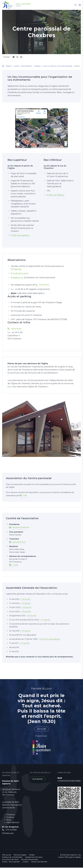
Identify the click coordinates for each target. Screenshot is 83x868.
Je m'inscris (38, 779)
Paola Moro (44, 285)
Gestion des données (39, 862)
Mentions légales (20, 855)
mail (25, 496)
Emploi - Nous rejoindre (11, 862)
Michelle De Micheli (21, 528)
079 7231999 (11, 830)
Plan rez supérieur (22, 235)
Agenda (18, 269)
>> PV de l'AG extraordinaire (49, 639)
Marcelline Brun (20, 542)
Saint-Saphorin (26, 4)
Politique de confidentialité (12, 858)
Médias (32, 855)
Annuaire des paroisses (30, 860)
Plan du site (7, 855)
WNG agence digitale (73, 858)
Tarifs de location (21, 273)
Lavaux (20, 6)
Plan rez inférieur (57, 195)
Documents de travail (10, 860)
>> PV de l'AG (25, 599)
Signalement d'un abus (34, 858)
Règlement (18, 278)
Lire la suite (41, 729)
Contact (26, 862)
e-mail (15, 565)
